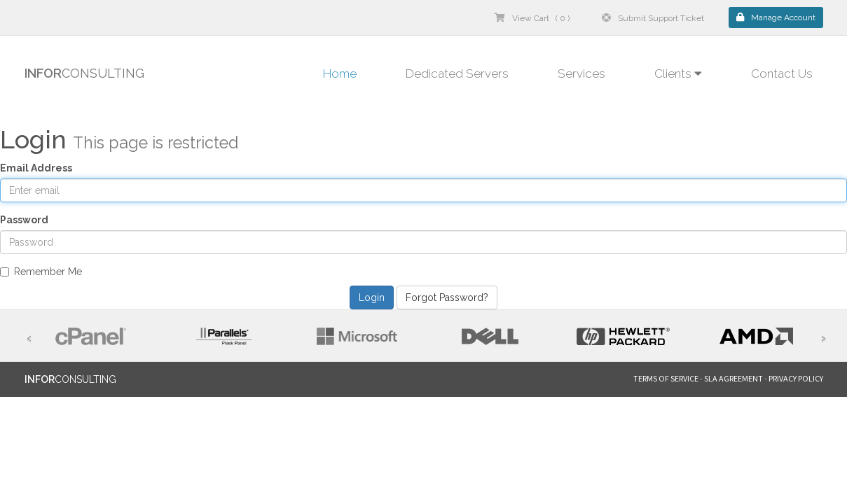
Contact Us (782, 73)
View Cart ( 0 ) (532, 18)
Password (24, 220)
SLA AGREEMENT (734, 378)
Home (340, 73)
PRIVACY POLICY (796, 378)
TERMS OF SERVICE (666, 378)
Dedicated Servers (457, 73)
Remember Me (41, 272)
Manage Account (776, 17)
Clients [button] (678, 73)
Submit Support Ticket (653, 18)
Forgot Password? (447, 297)
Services (581, 73)
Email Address (36, 168)
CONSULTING (84, 73)
